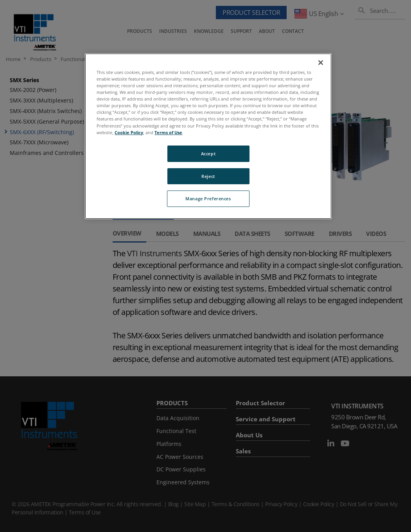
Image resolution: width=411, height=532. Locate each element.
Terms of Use (168, 132)
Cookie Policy (129, 132)
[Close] (321, 63)
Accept (208, 154)
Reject (208, 176)
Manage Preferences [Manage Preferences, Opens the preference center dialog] (208, 199)
